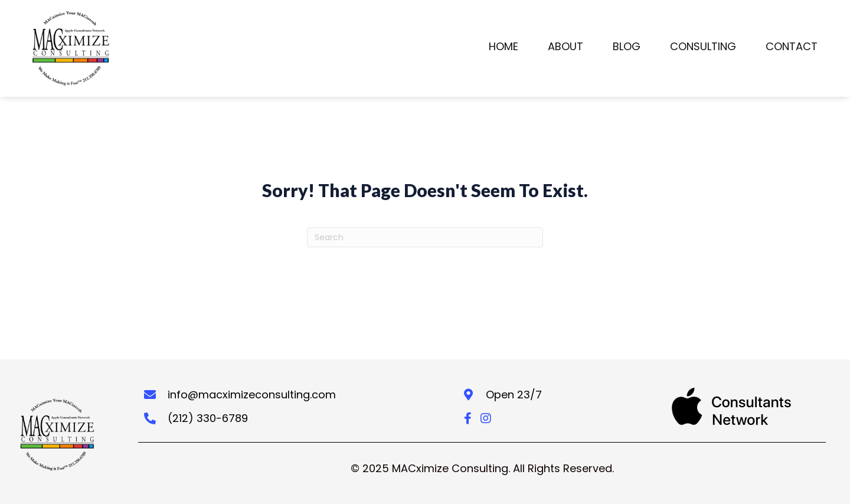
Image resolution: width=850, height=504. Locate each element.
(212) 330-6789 (208, 418)
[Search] (425, 237)
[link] (504, 49)
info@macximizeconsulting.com (252, 395)
